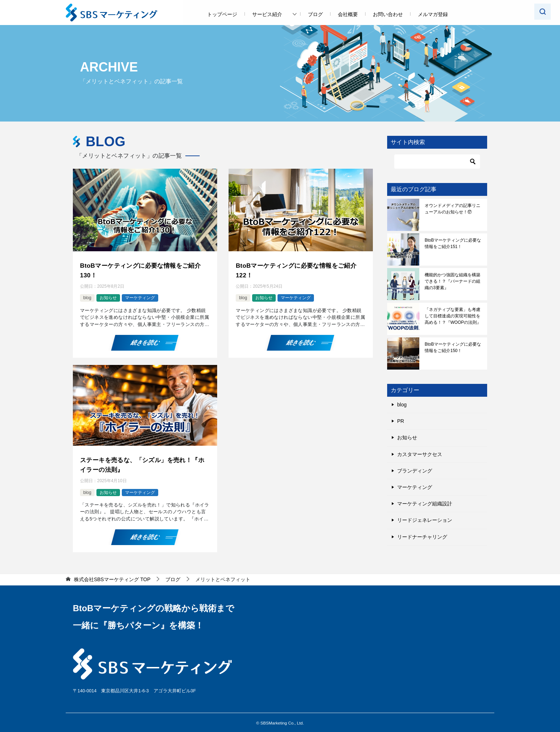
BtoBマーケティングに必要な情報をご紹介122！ (299, 270)
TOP (112, 577)
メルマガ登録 (433, 14)
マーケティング (140, 297)
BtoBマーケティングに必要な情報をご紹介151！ (453, 243)
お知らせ (108, 297)
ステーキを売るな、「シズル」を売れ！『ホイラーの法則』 (139, 463)
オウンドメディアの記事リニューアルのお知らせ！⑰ (452, 209)
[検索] (437, 162)
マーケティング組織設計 (425, 504)
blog (87, 297)
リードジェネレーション (425, 520)
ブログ (315, 14)
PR (401, 421)
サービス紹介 (267, 14)
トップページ (222, 14)
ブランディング (415, 471)
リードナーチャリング (422, 537)
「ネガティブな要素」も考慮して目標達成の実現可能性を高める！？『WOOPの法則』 (453, 316)
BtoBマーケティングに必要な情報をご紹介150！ (453, 347)
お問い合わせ (388, 14)
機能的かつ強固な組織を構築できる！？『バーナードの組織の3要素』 (452, 281)
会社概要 (348, 14)
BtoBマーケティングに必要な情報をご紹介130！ (144, 270)
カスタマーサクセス (420, 454)
